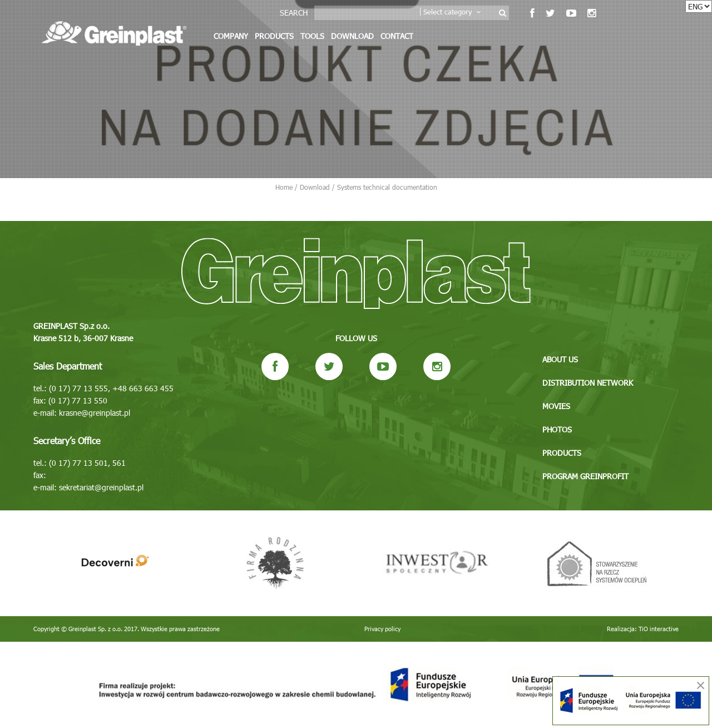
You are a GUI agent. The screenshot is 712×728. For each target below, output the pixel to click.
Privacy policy (382, 629)
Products (274, 36)
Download (352, 36)
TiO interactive (659, 629)
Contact (397, 36)
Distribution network (588, 383)
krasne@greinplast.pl (95, 413)
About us (560, 359)
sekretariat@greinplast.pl (101, 487)
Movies (556, 406)
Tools (312, 36)
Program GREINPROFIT (585, 476)
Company (231, 36)
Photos (557, 429)
